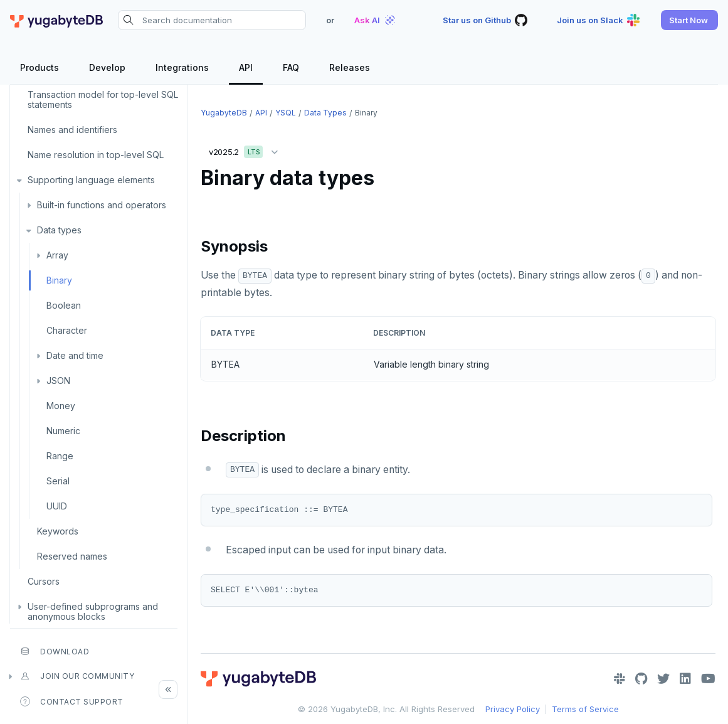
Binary (59, 280)
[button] (689, 20)
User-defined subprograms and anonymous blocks (93, 611)
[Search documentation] (212, 20)
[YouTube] (708, 679)
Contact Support (72, 701)
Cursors (44, 581)
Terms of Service (585, 709)
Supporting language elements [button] (91, 180)
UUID (57, 506)
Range (60, 456)
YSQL (286, 113)
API (261, 113)
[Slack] (620, 679)
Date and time (75, 355)
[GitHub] (641, 679)
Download (55, 651)
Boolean (64, 305)
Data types (59, 230)
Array (57, 255)
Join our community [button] (77, 676)
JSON (58, 381)
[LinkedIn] (685, 679)
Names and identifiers (72, 130)
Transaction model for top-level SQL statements (103, 99)
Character (67, 330)
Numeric (63, 431)
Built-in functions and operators (102, 205)
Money (61, 406)
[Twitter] (663, 679)
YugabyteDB (224, 113)
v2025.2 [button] (246, 150)
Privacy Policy (513, 709)
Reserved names (72, 556)
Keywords (58, 531)
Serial (58, 481)
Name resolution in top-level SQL (96, 155)
